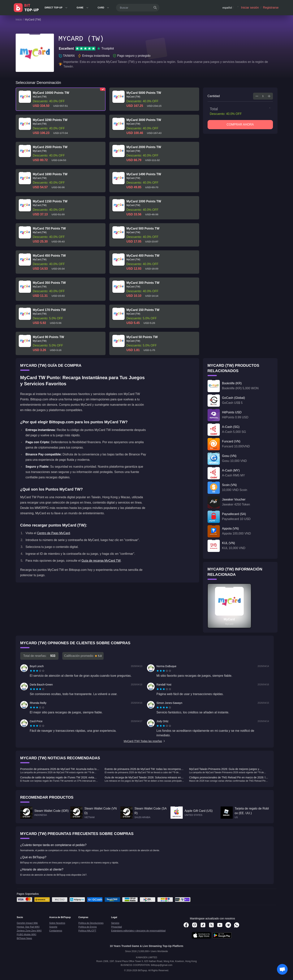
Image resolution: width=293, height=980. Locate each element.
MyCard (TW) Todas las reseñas (144, 741)
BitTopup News (24, 938)
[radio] (31, 671)
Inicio (19, 19)
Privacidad (116, 927)
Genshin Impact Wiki (27, 923)
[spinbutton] (263, 96)
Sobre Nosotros (57, 923)
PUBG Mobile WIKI (27, 935)
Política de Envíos (88, 927)
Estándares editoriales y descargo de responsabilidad (138, 931)
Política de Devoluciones (91, 923)
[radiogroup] (37, 671)
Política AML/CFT (87, 931)
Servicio (115, 923)
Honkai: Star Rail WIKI (28, 927)
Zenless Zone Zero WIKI (29, 931)
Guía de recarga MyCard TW (101, 561)
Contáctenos (56, 931)
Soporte (53, 927)
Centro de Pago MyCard (54, 533)
